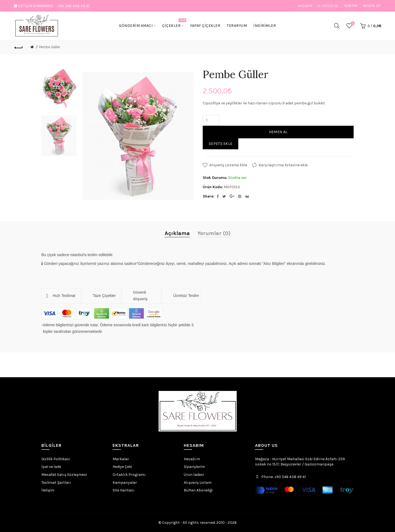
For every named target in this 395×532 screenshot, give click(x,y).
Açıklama (177, 233)
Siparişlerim (194, 467)
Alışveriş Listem (198, 483)
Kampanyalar (125, 483)
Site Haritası (124, 490)
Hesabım (305, 6)
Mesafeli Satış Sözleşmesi (64, 475)
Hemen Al (278, 132)
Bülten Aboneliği (198, 490)
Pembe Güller (50, 47)
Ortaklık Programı (129, 475)
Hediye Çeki (122, 467)
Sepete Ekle (221, 144)
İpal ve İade (51, 467)
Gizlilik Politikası (56, 459)
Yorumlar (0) (214, 233)
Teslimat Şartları (56, 483)
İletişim (48, 490)
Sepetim (351, 6)
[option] (59, 88)
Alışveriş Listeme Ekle (228, 165)
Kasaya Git (372, 6)
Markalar (121, 459)
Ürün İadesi (194, 475)
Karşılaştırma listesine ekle (283, 165)
